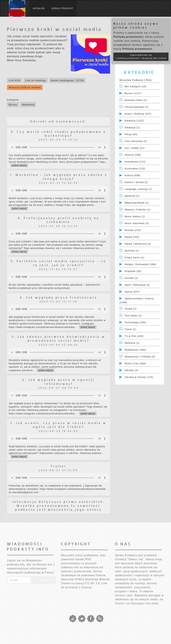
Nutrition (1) (132, 251)
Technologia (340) (135, 322)
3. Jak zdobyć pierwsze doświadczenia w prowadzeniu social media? (58, 338)
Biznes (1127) (133, 93)
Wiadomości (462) (135, 350)
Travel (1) (130, 329)
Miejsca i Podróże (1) (137, 210)
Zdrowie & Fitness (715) (139, 377)
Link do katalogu (35, 80)
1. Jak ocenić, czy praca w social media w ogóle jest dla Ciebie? (58, 425)
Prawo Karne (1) (134, 257)
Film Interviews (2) (136, 141)
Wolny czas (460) (135, 363)
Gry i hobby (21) (135, 148)
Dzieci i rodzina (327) (138, 114)
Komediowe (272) (135, 162)
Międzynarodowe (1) (137, 203)
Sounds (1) (131, 278)
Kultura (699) (132, 175)
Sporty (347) (132, 292)
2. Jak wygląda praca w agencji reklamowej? (58, 381)
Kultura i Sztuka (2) (136, 182)
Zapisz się (43, 580)
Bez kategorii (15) (135, 86)
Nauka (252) (132, 237)
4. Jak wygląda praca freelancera (58, 297)
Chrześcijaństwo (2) (136, 107)
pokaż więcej (19, 165)
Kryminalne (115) (135, 169)
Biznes (13, 105)
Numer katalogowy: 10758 (67, 80)
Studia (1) (131, 309)
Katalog (39, 8)
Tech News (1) (133, 316)
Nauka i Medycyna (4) (138, 244)
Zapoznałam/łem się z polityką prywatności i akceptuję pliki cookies (141, 57)
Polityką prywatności (128, 37)
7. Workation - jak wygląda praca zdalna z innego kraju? (58, 177)
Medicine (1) (132, 196)
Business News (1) (136, 100)
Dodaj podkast (62, 8)
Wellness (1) (132, 343)
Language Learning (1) (138, 189)
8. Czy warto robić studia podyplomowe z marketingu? (58, 134)
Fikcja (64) (131, 134)
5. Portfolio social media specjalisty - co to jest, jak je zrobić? (58, 263)
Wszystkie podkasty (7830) (136, 80)
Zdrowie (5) (131, 370)
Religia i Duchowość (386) (140, 264)
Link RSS (15, 80)
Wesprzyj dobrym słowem (25, 87)
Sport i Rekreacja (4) (137, 285)
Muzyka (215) (133, 230)
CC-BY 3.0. (93, 583)
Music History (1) (135, 216)
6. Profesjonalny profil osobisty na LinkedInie (58, 220)
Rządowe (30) (133, 271)
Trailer (58, 466)
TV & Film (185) (134, 336)
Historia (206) (133, 155)
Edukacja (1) (132, 127)
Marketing (28, 105)
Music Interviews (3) (137, 223)
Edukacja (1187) (134, 121)
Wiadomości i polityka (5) (140, 357)
